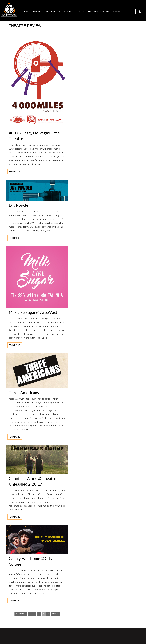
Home (26, 12)
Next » (55, 614)
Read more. (15, 171)
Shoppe (71, 12)
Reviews (37, 12)
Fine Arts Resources (54, 12)
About (81, 12)
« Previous (21, 614)
